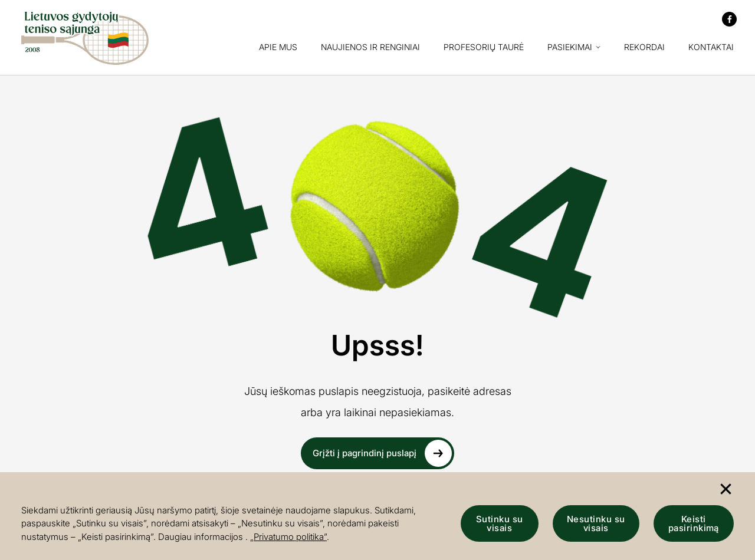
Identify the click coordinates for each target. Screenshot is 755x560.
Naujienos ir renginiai (370, 47)
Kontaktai (711, 47)
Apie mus (278, 47)
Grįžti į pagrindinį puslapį (382, 453)
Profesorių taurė (484, 47)
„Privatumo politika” (288, 537)
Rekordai (644, 47)
